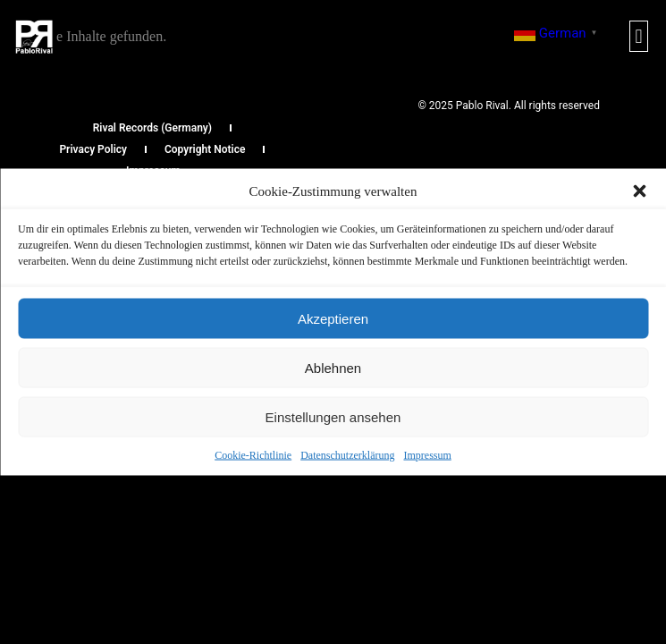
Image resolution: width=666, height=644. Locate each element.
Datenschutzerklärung (347, 455)
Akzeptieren (333, 318)
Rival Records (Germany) (152, 128)
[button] (639, 191)
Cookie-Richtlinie (253, 455)
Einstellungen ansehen (333, 416)
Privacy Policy (93, 149)
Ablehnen (333, 367)
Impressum (427, 455)
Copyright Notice (205, 149)
